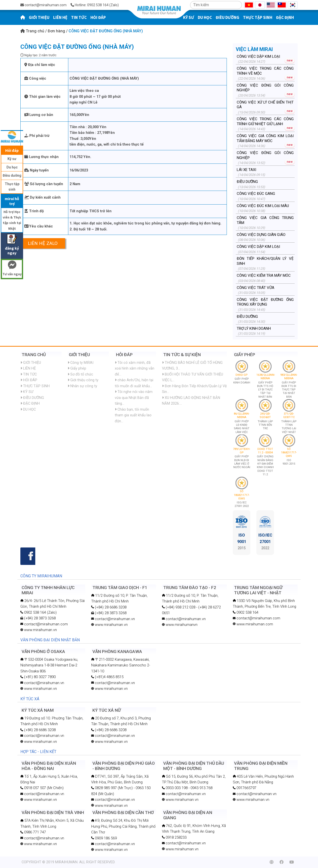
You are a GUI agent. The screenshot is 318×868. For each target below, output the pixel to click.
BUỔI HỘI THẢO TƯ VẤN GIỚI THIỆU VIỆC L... (193, 377)
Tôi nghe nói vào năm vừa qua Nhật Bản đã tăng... (134, 398)
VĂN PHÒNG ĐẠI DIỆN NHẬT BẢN (50, 640)
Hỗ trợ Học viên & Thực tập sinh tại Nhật (12, 220)
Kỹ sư (12, 159)
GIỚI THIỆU (39, 17)
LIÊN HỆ (60, 17)
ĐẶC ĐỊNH (285, 17)
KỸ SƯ (27, 392)
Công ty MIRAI (80, 363)
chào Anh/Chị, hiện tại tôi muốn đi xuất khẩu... (134, 383)
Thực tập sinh (12, 187)
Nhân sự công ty (82, 386)
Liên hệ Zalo (43, 243)
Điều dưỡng (12, 175)
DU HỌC (205, 17)
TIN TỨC (79, 17)
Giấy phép (77, 368)
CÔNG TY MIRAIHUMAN (41, 576)
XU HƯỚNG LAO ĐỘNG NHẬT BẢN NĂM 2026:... (191, 401)
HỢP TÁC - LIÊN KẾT (38, 752)
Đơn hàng (57, 31)
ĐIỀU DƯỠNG (227, 17)
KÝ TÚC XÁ (30, 699)
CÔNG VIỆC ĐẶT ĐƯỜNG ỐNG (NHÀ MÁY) (106, 31)
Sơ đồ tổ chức (80, 374)
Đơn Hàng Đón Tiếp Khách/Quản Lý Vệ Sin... (194, 389)
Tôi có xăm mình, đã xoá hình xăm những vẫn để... (135, 368)
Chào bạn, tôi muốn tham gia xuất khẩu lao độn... (133, 415)
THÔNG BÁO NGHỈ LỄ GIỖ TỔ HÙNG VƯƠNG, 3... (192, 365)
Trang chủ (33, 31)
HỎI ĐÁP (98, 17)
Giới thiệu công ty (83, 380)
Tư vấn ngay (12, 269)
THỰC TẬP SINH (258, 17)
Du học (12, 167)
